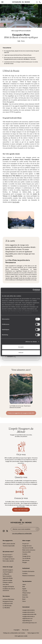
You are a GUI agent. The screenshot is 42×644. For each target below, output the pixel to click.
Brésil (24, 599)
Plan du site (25, 630)
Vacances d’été (26, 552)
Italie (24, 586)
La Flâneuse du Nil (8, 603)
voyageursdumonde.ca (28, 616)
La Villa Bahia (6, 608)
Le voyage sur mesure (9, 559)
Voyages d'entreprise (8, 586)
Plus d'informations (25, 313)
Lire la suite (16, 202)
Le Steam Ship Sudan (8, 599)
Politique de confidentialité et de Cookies (14, 633)
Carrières (25, 573)
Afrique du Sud (26, 593)
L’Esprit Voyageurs (8, 557)
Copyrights (17, 630)
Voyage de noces (27, 546)
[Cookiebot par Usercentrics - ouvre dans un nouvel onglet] (33, 290)
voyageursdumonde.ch (28, 612)
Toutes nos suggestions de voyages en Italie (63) (21, 413)
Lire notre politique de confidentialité (22, 533)
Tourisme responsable (9, 546)
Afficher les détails (31, 342)
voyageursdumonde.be (28, 610)
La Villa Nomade (7, 606)
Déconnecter (26, 560)
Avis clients (6, 584)
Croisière (25, 554)
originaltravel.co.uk (27, 618)
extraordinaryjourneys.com (30, 623)
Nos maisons (6, 596)
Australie (25, 591)
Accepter (21, 347)
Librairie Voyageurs (8, 570)
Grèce (24, 601)
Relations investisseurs (29, 576)
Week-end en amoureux (29, 550)
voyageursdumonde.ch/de (29, 614)
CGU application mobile (21, 636)
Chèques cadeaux (8, 582)
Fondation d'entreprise (28, 571)
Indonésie (25, 595)
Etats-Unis (25, 597)
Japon (24, 584)
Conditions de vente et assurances (9, 589)
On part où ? (26, 544)
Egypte (24, 589)
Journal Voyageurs (8, 572)
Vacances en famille (28, 548)
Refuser (21, 353)
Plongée (25, 562)
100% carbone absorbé (9, 544)
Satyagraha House (8, 601)
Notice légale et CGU (33, 633)
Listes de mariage (7, 580)
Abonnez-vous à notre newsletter (21, 529)
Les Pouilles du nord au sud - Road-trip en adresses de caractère (20, 407)
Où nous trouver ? (7, 555)
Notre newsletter (7, 576)
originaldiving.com (27, 620)
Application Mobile (8, 578)
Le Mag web (6, 574)
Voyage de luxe (26, 556)
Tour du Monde (26, 558)
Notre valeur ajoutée (8, 561)
